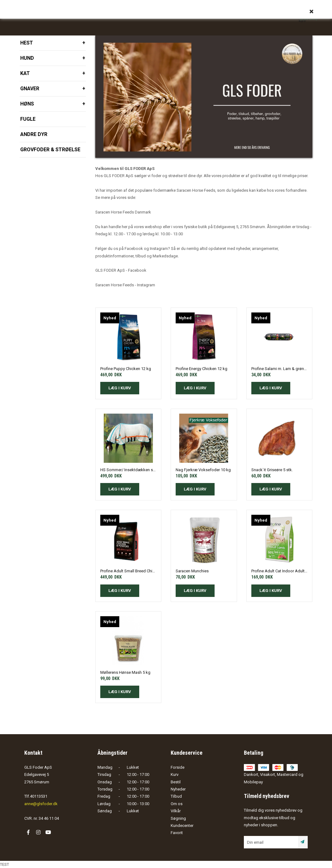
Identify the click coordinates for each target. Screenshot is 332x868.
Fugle (28, 119)
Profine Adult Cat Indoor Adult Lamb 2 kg (280, 571)
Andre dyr (34, 134)
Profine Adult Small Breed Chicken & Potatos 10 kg (128, 571)
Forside (178, 767)
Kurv (175, 774)
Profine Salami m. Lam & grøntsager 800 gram (280, 369)
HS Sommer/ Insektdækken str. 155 (128, 470)
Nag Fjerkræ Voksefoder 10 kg (203, 470)
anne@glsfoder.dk (41, 804)
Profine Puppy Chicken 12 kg (126, 369)
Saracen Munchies (192, 571)
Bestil (176, 782)
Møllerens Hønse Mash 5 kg (125, 672)
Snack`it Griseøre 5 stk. (272, 470)
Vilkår (176, 811)
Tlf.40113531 (36, 796)
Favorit (177, 833)
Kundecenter (182, 826)
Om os (177, 804)
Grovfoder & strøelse (50, 150)
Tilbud (176, 796)
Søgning (178, 818)
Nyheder (178, 789)
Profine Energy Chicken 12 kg (202, 369)
